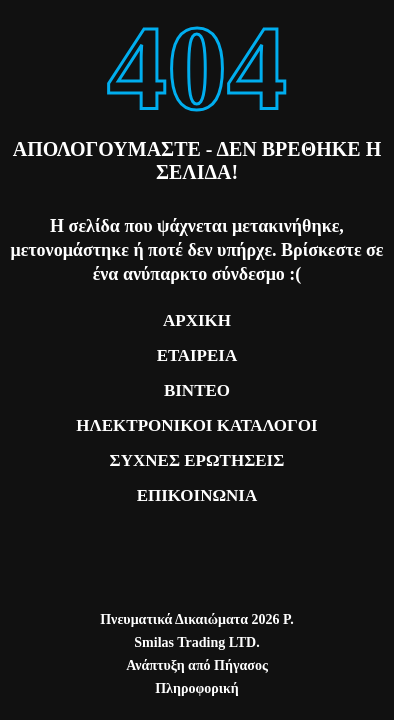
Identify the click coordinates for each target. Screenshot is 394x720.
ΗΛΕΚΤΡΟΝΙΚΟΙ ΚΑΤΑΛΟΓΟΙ (196, 425)
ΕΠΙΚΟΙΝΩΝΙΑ (197, 495)
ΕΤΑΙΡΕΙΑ (197, 355)
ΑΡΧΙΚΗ (197, 320)
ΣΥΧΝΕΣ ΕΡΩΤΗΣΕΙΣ (197, 460)
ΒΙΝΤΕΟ (197, 390)
